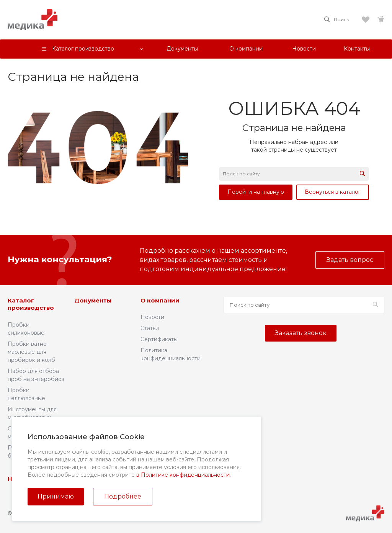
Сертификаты (159, 339)
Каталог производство (31, 304)
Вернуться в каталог (333, 192)
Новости (152, 317)
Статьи (150, 328)
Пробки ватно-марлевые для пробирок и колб (31, 352)
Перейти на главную (256, 192)
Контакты (124, 479)
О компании (160, 300)
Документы (93, 300)
